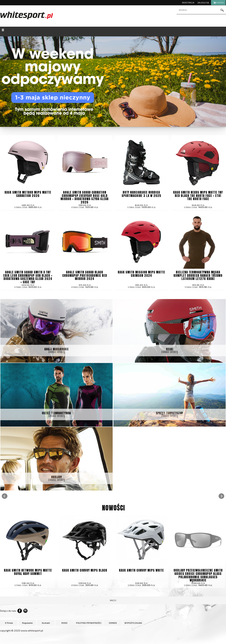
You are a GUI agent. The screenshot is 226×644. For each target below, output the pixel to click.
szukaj (222, 10)
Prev (5, 496)
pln (218, 3)
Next (221, 496)
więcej (113, 600)
